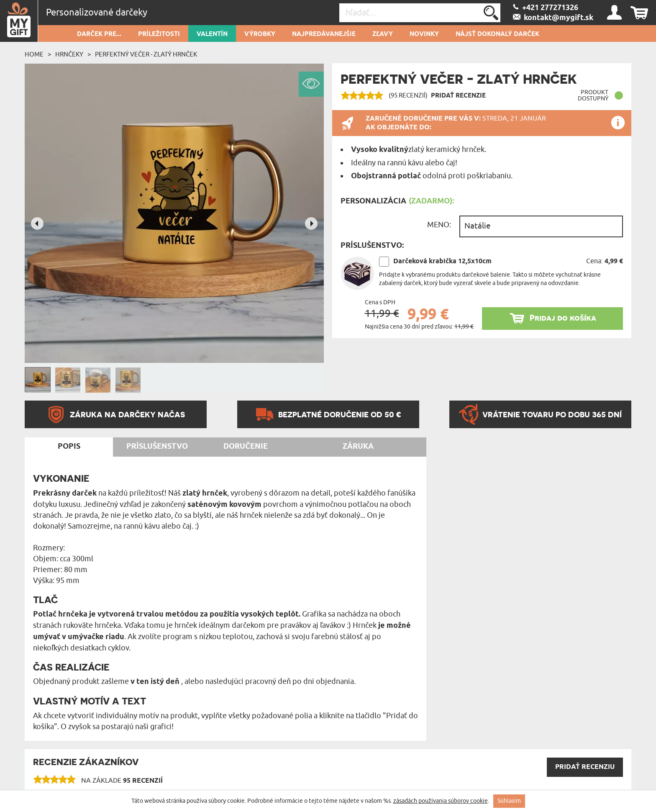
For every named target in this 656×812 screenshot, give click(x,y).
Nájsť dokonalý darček (497, 34)
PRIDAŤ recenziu (585, 767)
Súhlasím (509, 801)
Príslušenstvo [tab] (157, 447)
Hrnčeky (69, 54)
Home (34, 54)
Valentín (212, 34)
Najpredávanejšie (324, 34)
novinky (424, 34)
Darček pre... (99, 34)
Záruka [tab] (358, 447)
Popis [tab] (69, 447)
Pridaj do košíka (563, 318)
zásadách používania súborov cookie (441, 801)
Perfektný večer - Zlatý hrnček (146, 54)
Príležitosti (159, 34)
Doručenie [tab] (246, 447)
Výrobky (260, 34)
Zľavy (383, 34)
